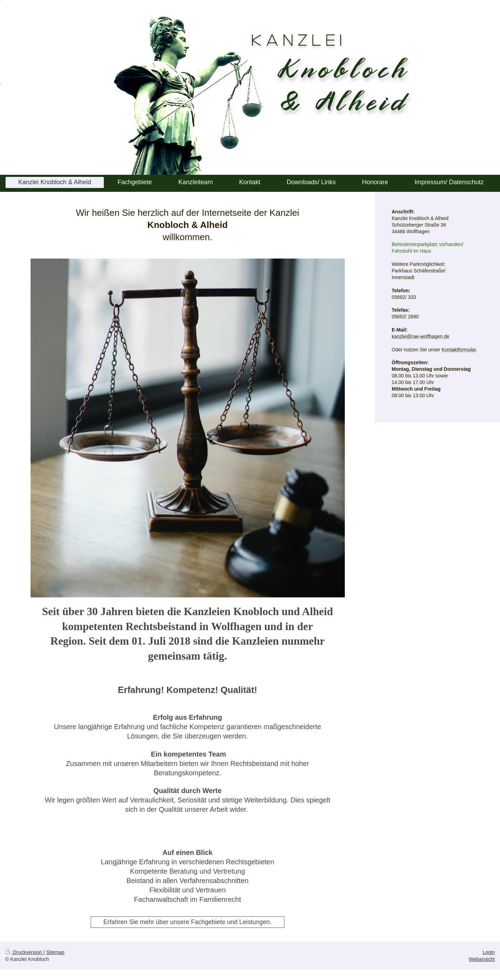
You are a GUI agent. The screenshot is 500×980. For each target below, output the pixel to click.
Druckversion (24, 952)
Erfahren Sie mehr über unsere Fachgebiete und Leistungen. (187, 922)
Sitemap (55, 952)
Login (489, 952)
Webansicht (482, 959)
